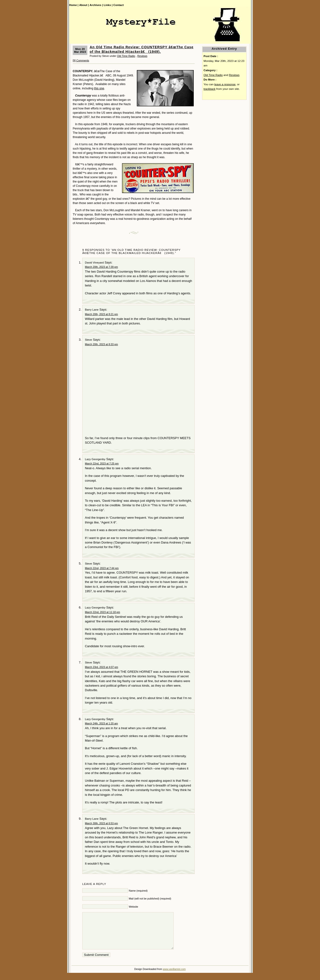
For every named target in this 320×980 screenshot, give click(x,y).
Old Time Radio (126, 56)
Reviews (142, 56)
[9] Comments (81, 60)
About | (84, 5)
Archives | (96, 5)
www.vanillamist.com (174, 976)
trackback (210, 89)
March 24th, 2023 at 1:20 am (101, 723)
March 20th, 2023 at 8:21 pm (101, 314)
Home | (74, 5)
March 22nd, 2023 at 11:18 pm (102, 612)
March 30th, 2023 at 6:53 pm (101, 823)
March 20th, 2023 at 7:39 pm (101, 267)
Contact (119, 5)
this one (99, 88)
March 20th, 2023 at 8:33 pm (101, 344)
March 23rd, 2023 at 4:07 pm (102, 667)
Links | (108, 5)
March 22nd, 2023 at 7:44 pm (102, 568)
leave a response (225, 84)
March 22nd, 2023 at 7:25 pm (102, 463)
